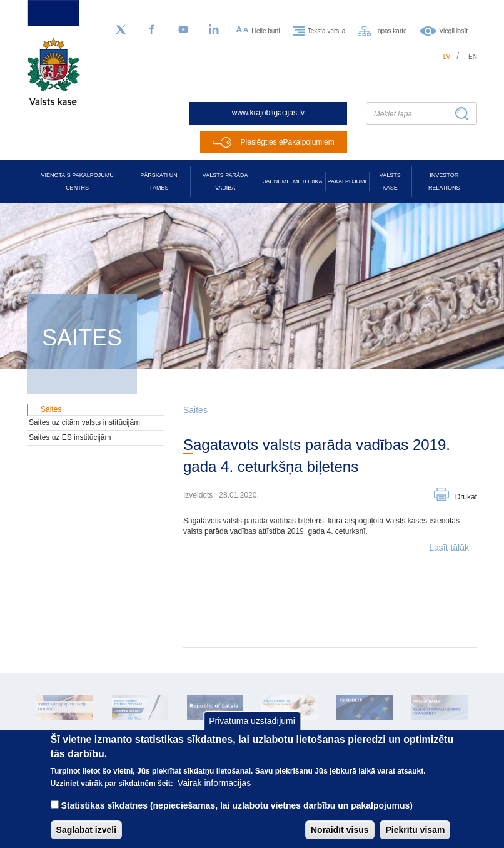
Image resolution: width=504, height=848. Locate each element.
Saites (195, 410)
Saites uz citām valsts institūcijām (84, 422)
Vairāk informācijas (214, 794)
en (473, 57)
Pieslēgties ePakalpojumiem (288, 142)
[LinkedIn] (214, 30)
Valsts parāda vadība (225, 181)
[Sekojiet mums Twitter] (121, 30)
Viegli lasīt (454, 30)
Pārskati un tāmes (159, 181)
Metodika (308, 181)
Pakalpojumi (347, 181)
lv (447, 57)
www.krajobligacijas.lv (268, 113)
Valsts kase (390, 181)
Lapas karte (390, 30)
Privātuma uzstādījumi (252, 732)
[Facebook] (152, 30)
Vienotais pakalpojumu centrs (78, 181)
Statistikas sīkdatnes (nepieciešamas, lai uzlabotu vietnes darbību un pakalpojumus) (237, 816)
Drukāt (466, 497)
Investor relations (444, 181)
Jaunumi (276, 181)
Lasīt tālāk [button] (449, 548)
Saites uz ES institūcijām (70, 437)
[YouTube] (183, 30)
